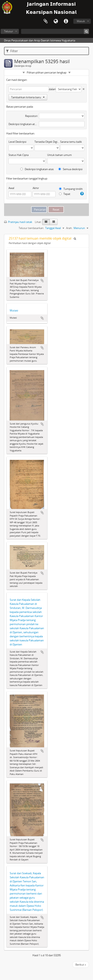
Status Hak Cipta (19, 155)
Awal (11, 188)
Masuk (81, 21)
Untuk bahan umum (59, 155)
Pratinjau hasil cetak (18, 222)
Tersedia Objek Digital (47, 142)
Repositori (31, 116)
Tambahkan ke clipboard (42, 281)
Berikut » (81, 965)
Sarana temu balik (71, 142)
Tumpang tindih (71, 189)
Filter (12, 51)
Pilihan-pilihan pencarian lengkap (47, 72)
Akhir (36, 188)
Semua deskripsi (70, 169)
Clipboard (46, 21)
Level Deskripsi (17, 142)
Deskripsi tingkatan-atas (23, 124)
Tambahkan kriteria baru (28, 97)
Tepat (65, 194)
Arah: (69, 228)
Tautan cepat (66, 21)
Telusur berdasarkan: (31, 228)
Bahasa (56, 21)
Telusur (9, 31)
